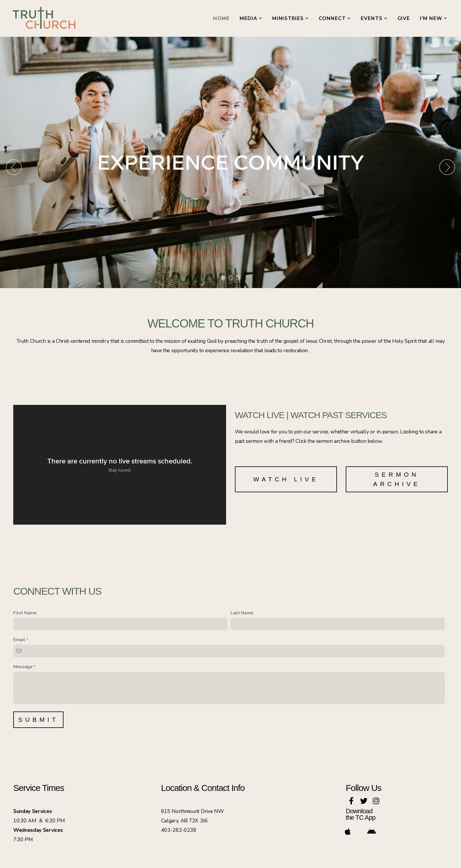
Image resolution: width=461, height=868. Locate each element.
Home (221, 18)
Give (404, 18)
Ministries (291, 18)
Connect (335, 18)
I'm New (434, 18)
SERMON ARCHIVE (397, 479)
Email (19, 640)
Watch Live (286, 479)
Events (374, 18)
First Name (25, 613)
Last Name (242, 613)
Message (23, 667)
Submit (38, 720)
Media (251, 18)
